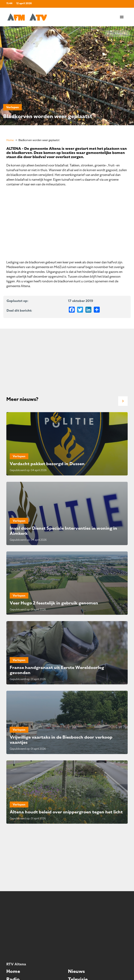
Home (10, 140)
